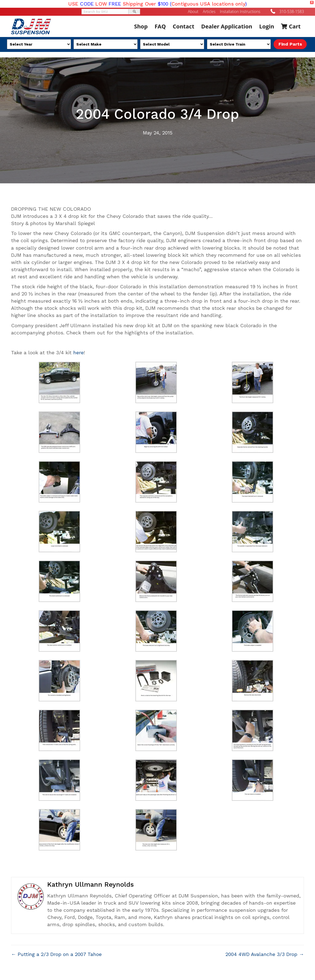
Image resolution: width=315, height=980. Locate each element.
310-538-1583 (292, 11)
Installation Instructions (240, 12)
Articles (209, 12)
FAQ (160, 26)
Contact (183, 26)
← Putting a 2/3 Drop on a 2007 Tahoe (56, 954)
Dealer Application (227, 26)
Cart (291, 26)
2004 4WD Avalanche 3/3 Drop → (265, 954)
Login (267, 26)
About (193, 12)
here (78, 352)
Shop (141, 26)
